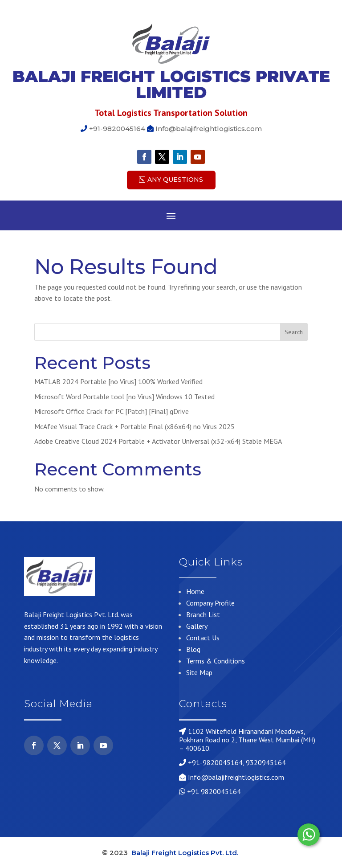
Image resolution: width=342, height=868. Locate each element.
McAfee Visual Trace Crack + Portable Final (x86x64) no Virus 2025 (134, 426)
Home (195, 591)
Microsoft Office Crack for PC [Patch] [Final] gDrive (112, 411)
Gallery (197, 626)
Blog (193, 649)
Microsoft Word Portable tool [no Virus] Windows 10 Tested (124, 397)
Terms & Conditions (216, 661)
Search (294, 332)
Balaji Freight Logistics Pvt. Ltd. (186, 853)
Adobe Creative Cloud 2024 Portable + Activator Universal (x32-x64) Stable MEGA (158, 441)
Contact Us (203, 638)
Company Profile (210, 603)
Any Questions (175, 180)
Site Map (199, 672)
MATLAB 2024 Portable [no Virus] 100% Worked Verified (118, 381)
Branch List (203, 614)
